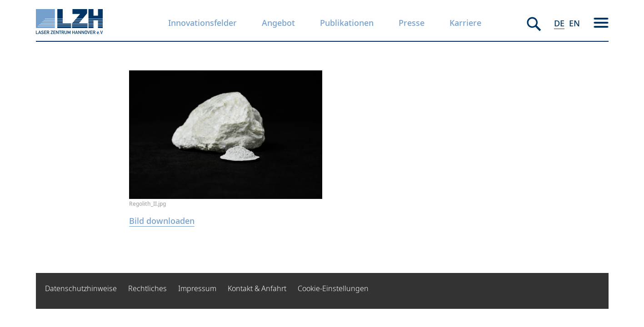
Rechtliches (147, 288)
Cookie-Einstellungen (333, 288)
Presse (412, 23)
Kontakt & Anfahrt (257, 288)
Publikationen (347, 23)
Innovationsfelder (202, 23)
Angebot (278, 23)
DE (559, 23)
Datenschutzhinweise (81, 288)
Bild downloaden (162, 221)
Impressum (197, 288)
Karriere (465, 23)
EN (574, 23)
